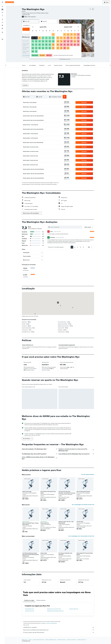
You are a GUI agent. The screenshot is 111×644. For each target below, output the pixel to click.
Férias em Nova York (74, 609)
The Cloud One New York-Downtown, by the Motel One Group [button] (67, 492)
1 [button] (53, 34)
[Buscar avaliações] (66, 227)
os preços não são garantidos (51, 623)
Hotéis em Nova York (30, 611)
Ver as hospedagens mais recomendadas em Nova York (81, 536)
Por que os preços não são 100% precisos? (59, 632)
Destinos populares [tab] (41, 600)
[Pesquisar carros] (2, 12)
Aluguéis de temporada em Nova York (55, 611)
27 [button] (46, 48)
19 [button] (43, 45)
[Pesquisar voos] (2, 6)
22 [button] (53, 45)
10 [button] (36, 41)
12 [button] (43, 41)
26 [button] (43, 48)
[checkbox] (29, 269)
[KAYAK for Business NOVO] (2, 28)
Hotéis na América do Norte (38, 640)
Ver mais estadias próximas (88, 474)
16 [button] (33, 45)
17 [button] (36, 45)
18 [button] (40, 45)
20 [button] (46, 45)
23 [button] (33, 48)
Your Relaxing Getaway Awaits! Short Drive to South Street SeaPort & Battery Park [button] (31, 555)
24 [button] (36, 48)
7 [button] (50, 38)
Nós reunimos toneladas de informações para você (59, 630)
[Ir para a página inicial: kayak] (10, 2)
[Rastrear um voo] (2, 22)
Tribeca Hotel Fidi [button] (45, 523)
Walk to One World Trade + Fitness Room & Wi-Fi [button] (31, 524)
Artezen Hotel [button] (44, 553)
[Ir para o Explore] (2, 19)
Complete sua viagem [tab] (29, 600)
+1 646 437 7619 (26, 15)
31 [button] (36, 51)
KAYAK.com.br (25, 640)
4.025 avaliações (32, 17)
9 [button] (33, 41)
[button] (2, 2)
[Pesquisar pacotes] (2, 15)
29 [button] (53, 48)
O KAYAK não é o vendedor (59, 627)
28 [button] (50, 48)
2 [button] (33, 38)
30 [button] (33, 51)
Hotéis (30, 640)
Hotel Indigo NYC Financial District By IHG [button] (85, 554)
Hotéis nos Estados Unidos (51, 640)
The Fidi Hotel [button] (80, 522)
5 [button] (43, 38)
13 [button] (46, 41)
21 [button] (50, 45)
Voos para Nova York (29, 609)
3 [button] (36, 38)
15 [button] (53, 41)
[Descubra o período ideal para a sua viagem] (2, 25)
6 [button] (46, 38)
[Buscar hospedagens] (2, 9)
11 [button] (40, 41)
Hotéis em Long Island (71, 640)
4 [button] (40, 38)
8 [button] (53, 38)
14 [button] (50, 41)
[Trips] (2, 32)
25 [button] (40, 48)
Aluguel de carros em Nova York (54, 609)
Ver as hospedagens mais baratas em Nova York (83, 505)
